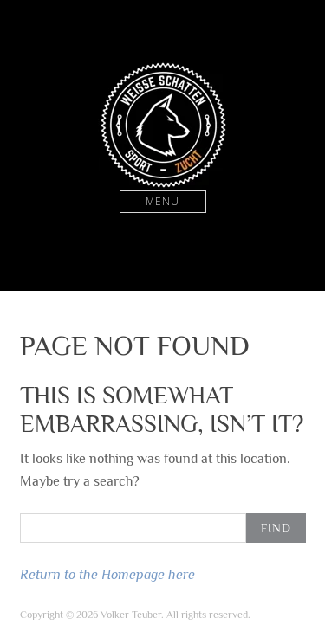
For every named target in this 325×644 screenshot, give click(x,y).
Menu (162, 201)
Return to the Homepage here (107, 574)
